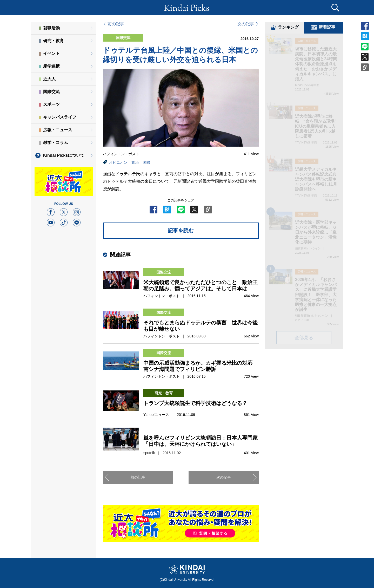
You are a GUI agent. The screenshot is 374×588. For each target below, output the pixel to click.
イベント (51, 53)
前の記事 (116, 24)
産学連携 (51, 66)
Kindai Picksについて (64, 155)
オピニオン (118, 162)
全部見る (304, 338)
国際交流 (51, 92)
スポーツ (51, 104)
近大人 (49, 79)
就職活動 (51, 28)
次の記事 (246, 24)
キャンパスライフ (60, 117)
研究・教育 (54, 41)
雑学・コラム (56, 143)
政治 (135, 162)
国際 (146, 162)
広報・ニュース (58, 130)
